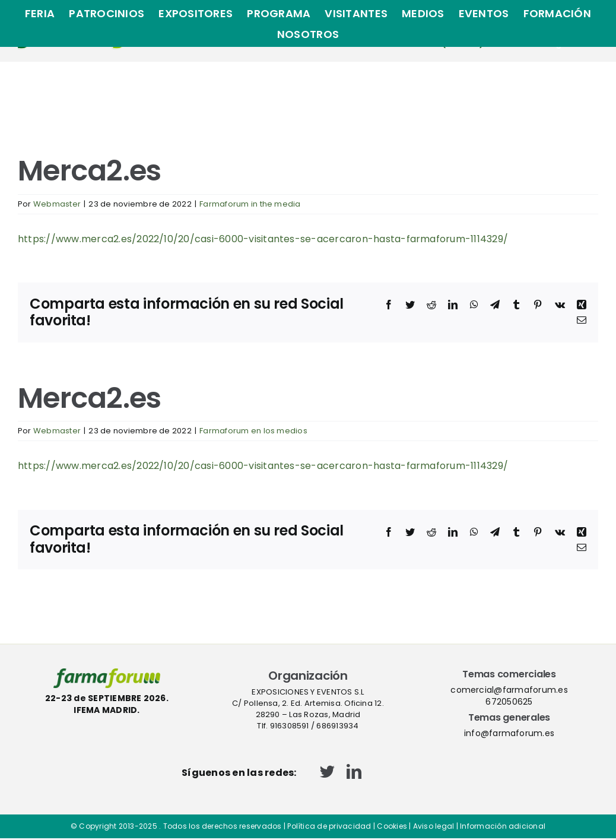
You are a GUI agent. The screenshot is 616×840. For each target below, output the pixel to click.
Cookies (392, 826)
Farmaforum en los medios (253, 431)
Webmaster (57, 204)
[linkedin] (354, 771)
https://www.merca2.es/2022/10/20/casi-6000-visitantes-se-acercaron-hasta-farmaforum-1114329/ (263, 239)
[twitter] (327, 771)
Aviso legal (434, 826)
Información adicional (503, 826)
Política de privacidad (329, 826)
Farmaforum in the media (250, 204)
